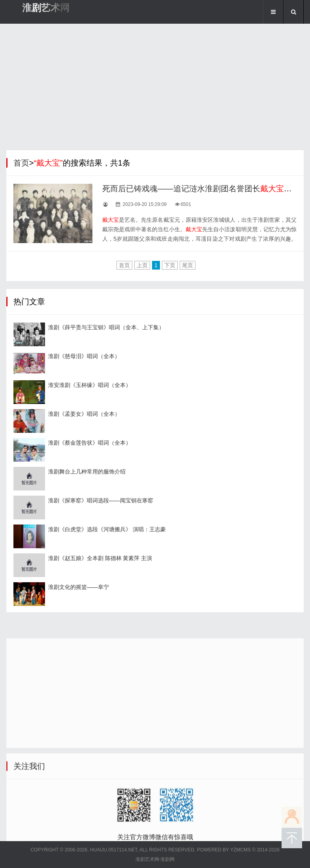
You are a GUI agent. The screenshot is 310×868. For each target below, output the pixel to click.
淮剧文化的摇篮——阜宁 (79, 587)
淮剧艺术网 (46, 8)
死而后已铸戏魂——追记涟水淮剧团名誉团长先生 (201, 189)
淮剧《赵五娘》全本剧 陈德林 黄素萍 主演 (100, 558)
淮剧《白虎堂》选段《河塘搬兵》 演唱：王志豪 (107, 529)
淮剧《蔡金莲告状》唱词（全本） (90, 443)
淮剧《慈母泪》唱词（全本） (84, 356)
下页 (170, 265)
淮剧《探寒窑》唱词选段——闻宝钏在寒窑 (101, 500)
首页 (21, 163)
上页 (142, 265)
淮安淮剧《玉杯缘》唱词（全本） (90, 385)
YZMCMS (240, 850)
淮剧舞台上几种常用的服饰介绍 (87, 472)
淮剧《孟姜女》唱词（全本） (84, 414)
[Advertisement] (155, 89)
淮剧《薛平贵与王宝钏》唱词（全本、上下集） (106, 327)
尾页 (188, 265)
